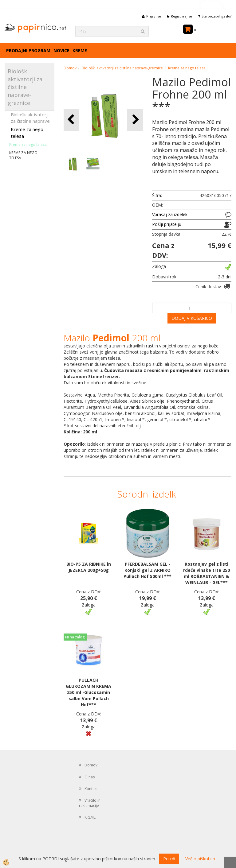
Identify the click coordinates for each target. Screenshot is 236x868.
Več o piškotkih (200, 859)
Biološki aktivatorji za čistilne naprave (30, 118)
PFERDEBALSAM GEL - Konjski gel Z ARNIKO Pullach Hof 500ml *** (147, 570)
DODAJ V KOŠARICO (192, 318)
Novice (61, 50)
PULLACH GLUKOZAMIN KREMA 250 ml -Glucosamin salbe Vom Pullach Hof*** (88, 692)
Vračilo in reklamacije (90, 803)
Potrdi (169, 859)
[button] (135, 120)
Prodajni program (28, 50)
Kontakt (91, 789)
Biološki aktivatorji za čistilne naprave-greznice (122, 68)
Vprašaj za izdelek (170, 214)
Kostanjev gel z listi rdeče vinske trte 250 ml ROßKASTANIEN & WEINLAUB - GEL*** (206, 573)
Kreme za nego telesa (27, 132)
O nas (90, 777)
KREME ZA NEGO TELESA (23, 155)
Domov (70, 68)
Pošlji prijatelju (167, 224)
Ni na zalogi (75, 637)
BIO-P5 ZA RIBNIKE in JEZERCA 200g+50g (89, 567)
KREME (80, 50)
